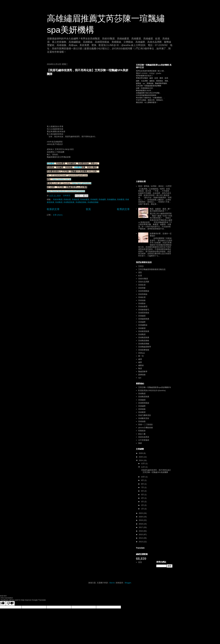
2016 (141, 531)
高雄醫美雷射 (144, 418)
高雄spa (141, 353)
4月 (143, 498)
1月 (143, 509)
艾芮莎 (141, 266)
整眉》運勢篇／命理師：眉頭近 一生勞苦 (155, 186)
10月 (143, 477)
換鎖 (140, 443)
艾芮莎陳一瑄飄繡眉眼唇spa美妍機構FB (155, 387)
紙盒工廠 (142, 434)
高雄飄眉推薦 (69, 202)
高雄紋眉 (75, 199)
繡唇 (140, 362)
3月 (143, 502)
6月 (143, 491)
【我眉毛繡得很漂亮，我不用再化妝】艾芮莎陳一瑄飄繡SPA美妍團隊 (156, 471)
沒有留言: (67, 196)
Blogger (128, 583)
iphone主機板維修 (145, 428)
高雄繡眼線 (111, 199)
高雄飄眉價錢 (93, 202)
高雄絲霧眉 (85, 199)
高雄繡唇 (102, 199)
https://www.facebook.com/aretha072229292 (66, 191)
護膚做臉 (142, 375)
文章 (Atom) (58, 215)
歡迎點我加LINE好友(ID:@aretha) (152, 390)
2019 (141, 520)
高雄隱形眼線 (144, 313)
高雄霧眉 (121, 199)
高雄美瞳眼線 (144, 291)
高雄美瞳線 (143, 294)
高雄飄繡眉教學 (145, 347)
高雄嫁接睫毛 (144, 310)
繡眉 (140, 359)
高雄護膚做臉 (144, 350)
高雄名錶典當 (144, 437)
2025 (141, 457)
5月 (143, 495)
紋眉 (140, 276)
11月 (143, 467)
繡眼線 (141, 365)
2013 (141, 542)
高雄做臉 (142, 300)
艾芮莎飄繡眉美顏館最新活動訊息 (152, 269)
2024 (141, 460)
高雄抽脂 (142, 421)
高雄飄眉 (78, 167)
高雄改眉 (67, 199)
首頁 (88, 209)
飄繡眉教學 (143, 372)
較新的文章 (53, 209)
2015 (141, 534)
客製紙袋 (142, 431)
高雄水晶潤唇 (144, 282)
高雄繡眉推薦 (144, 319)
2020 (141, 517)
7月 (143, 487)
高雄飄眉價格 (81, 202)
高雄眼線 (142, 303)
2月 (143, 505)
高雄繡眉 (51, 163)
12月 (143, 463)
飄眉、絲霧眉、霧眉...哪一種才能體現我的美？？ (161, 210)
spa (140, 378)
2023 (141, 513)
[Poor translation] (10, 603)
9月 (143, 480)
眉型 (140, 272)
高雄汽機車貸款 (145, 415)
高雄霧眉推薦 (144, 331)
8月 (143, 484)
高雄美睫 (142, 288)
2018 (141, 524)
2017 (141, 527)
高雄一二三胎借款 (145, 424)
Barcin (112, 583)
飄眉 (140, 368)
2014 (141, 538)
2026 (141, 453)
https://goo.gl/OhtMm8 (82, 183)
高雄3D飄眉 (58, 199)
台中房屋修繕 (144, 440)
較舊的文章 (123, 209)
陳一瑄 (141, 356)
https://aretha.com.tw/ (62, 179)
